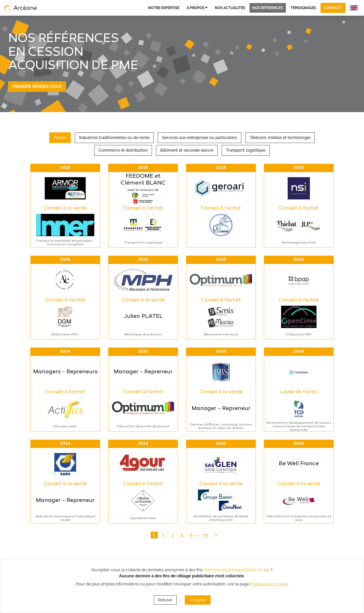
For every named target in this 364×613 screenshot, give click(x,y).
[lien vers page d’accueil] (20, 8)
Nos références (268, 8)
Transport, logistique (246, 150)
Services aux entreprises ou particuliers (200, 138)
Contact (333, 8)
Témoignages (303, 8)
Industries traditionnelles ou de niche (114, 138)
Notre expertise (164, 8)
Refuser (165, 600)
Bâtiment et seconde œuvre (187, 150)
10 (205, 535)
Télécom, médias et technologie (280, 138)
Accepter (198, 600)
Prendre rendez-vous (37, 86)
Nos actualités (230, 8)
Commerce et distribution (123, 150)
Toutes (60, 138)
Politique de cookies (269, 584)
